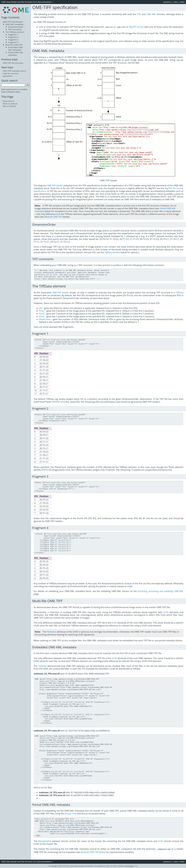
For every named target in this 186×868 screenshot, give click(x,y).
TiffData (179, 292)
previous (167, 2)
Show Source (9, 101)
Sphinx (131, 866)
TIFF (139, 14)
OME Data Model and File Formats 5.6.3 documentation (26, 2)
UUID (166, 612)
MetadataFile (45, 841)
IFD (41, 308)
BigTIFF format (136, 27)
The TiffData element (15, 32)
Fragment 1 (13, 35)
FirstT (42, 313)
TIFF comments (15, 29)
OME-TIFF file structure (13, 63)
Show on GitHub (10, 104)
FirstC (42, 316)
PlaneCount (45, 319)
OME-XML (151, 14)
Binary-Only (70, 813)
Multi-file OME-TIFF (14, 45)
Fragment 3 (13, 40)
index (182, 2)
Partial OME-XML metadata (16, 54)
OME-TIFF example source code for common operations (14, 73)
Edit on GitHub (9, 106)
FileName (52, 631)
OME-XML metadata (14, 24)
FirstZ (42, 311)
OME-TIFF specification (13, 22)
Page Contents (10, 17)
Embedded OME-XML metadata (16, 49)
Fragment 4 (13, 42)
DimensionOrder (16, 27)
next (176, 2)
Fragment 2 (13, 37)
